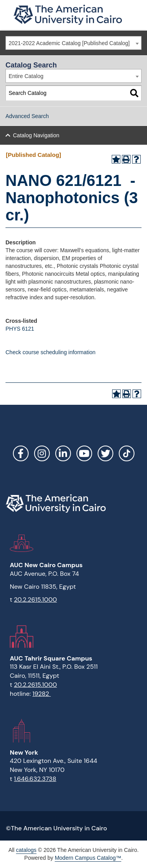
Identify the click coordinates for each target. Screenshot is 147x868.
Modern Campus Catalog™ (88, 858)
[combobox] (73, 43)
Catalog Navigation (36, 135)
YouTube (84, 453)
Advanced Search (27, 116)
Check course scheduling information (51, 352)
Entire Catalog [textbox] (26, 76)
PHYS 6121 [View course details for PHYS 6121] (20, 329)
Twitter (105, 453)
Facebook (21, 453)
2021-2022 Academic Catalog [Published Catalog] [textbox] (69, 43)
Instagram (42, 453)
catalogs (26, 850)
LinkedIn (63, 453)
